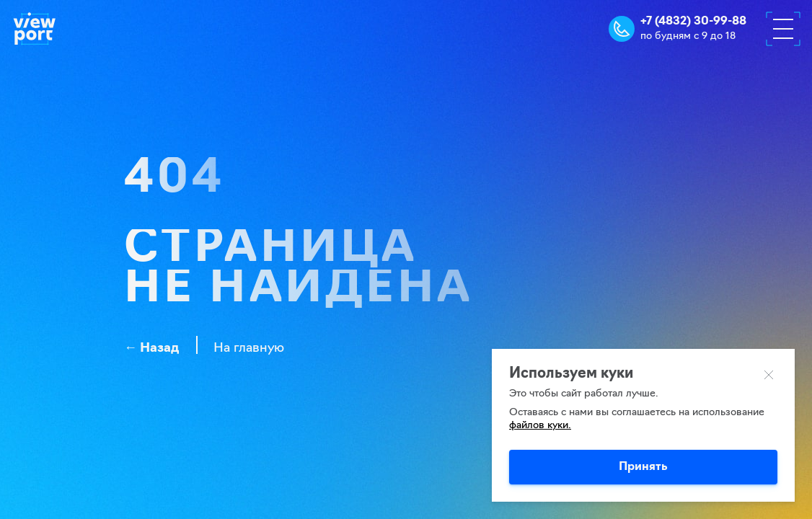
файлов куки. (540, 426)
